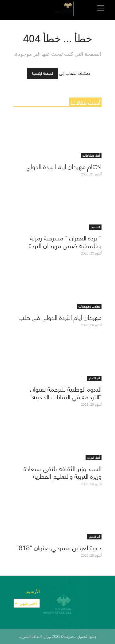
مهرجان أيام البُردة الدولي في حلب (60, 317)
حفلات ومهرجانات (89, 307)
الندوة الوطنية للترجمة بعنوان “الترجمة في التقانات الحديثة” (66, 393)
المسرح (95, 227)
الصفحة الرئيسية (43, 73)
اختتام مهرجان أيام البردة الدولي (64, 166)
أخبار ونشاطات (91, 156)
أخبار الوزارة (94, 458)
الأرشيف (32, 591)
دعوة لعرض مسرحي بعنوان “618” (59, 547)
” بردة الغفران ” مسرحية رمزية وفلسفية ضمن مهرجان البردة (65, 241)
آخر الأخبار (94, 378)
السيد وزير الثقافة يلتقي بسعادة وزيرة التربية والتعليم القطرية (63, 472)
